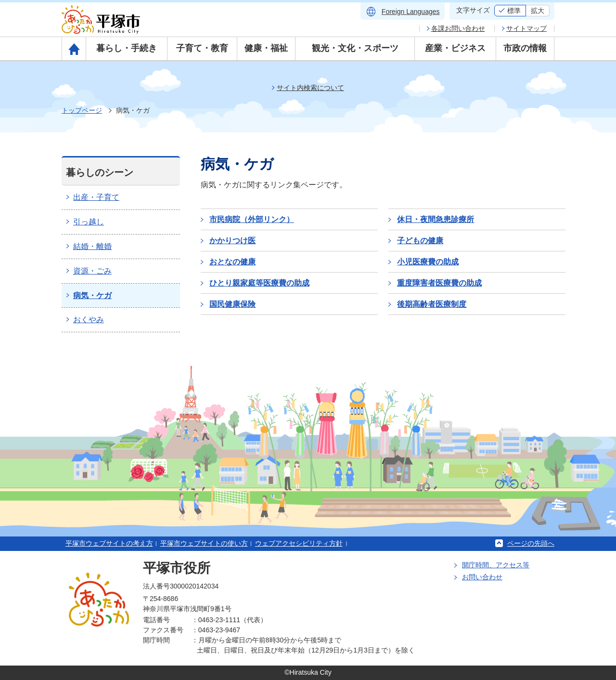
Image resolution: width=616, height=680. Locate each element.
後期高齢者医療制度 (432, 304)
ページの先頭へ (531, 543)
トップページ (82, 110)
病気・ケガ (92, 295)
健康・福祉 (266, 48)
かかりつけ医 (232, 241)
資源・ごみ (92, 271)
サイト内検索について (310, 88)
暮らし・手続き (127, 48)
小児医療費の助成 (428, 262)
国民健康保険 (232, 304)
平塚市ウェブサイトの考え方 (109, 543)
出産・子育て (96, 197)
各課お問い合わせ (458, 28)
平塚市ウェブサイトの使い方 (204, 543)
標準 (514, 11)
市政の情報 (525, 48)
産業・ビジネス (455, 48)
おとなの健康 (232, 262)
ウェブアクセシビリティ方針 (299, 543)
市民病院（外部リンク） (252, 219)
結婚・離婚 (92, 246)
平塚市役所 (177, 568)
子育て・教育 (202, 48)
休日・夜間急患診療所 (436, 219)
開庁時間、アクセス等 (496, 565)
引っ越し (89, 222)
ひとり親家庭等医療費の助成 (259, 283)
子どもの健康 (420, 241)
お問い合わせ (482, 577)
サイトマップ (526, 28)
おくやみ (89, 320)
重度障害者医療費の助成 (439, 283)
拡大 (538, 11)
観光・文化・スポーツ (355, 48)
